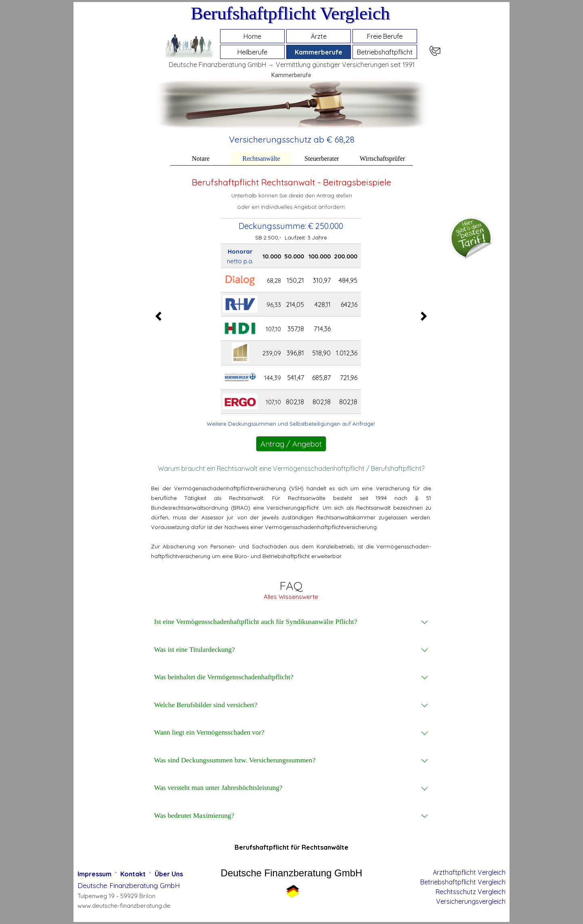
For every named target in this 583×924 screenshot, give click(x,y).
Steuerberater (322, 159)
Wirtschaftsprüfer (382, 159)
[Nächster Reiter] (422, 316)
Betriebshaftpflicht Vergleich (463, 882)
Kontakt (133, 874)
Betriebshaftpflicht (385, 52)
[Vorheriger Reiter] (161, 316)
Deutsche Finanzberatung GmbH (129, 885)
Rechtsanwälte (261, 159)
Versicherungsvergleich (471, 901)
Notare (201, 159)
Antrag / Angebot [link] (291, 444)
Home (252, 36)
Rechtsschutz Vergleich (471, 892)
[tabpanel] (292, 139)
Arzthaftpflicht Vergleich (469, 872)
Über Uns (169, 874)
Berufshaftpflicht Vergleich (290, 13)
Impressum (94, 874)
